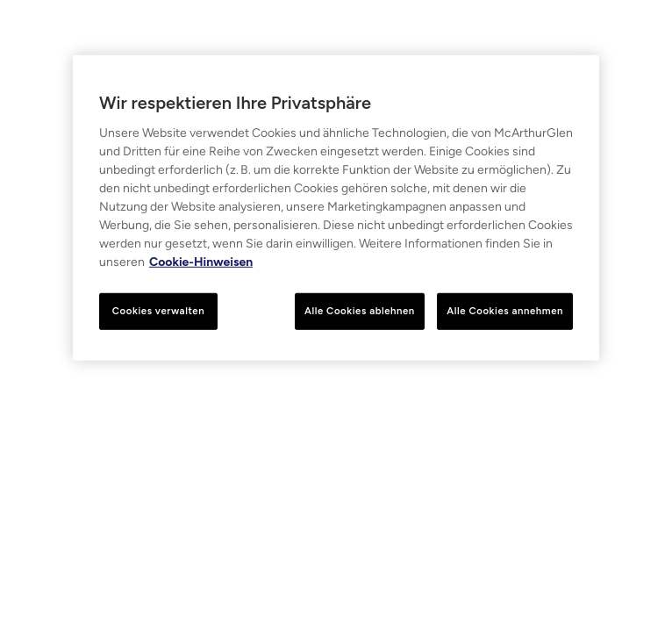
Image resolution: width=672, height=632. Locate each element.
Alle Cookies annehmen (505, 311)
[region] (336, 208)
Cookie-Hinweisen (201, 262)
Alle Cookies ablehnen (360, 311)
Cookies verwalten (158, 311)
